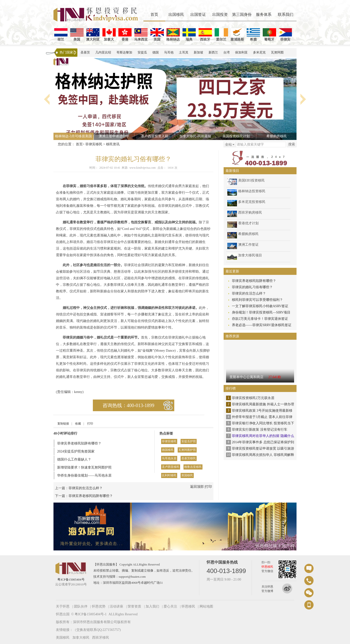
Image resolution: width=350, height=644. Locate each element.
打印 (90, 424)
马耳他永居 (169, 458)
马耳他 (169, 52)
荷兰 (61, 35)
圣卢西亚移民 (171, 467)
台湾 (227, 52)
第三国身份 (242, 14)
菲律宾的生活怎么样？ (86, 488)
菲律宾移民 (94, 144)
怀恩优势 (99, 606)
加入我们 (152, 606)
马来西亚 (141, 35)
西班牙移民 (101, 638)
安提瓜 (142, 52)
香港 (125, 35)
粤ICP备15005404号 (71, 579)
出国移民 (176, 14)
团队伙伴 (81, 606)
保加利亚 (241, 52)
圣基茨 (85, 52)
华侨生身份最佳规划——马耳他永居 (84, 475)
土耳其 (184, 52)
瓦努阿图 (277, 52)
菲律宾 (285, 35)
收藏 (78, 424)
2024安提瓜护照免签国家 (76, 451)
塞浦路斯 (237, 35)
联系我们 (286, 14)
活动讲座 (116, 606)
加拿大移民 (81, 638)
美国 (77, 35)
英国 (157, 35)
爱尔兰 (221, 35)
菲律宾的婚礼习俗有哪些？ (252, 287)
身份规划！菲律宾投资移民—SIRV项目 (261, 312)
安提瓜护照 (189, 441)
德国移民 (168, 450)
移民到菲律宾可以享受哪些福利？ (257, 300)
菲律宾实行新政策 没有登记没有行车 (260, 430)
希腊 (253, 35)
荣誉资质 (134, 606)
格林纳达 (173, 35)
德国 (156, 52)
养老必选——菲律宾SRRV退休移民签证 (262, 325)
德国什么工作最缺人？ (74, 459)
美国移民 (63, 638)
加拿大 (109, 35)
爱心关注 (170, 606)
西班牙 (205, 35)
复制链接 (63, 424)
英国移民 (187, 475)
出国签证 (198, 14)
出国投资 (220, 14)
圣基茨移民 (189, 458)
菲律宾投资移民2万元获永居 (253, 398)
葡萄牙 (269, 35)
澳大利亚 (93, 35)
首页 (154, 14)
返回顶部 (197, 487)
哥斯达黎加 (124, 52)
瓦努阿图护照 (187, 450)
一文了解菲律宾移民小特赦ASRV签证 (260, 306)
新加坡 (198, 52)
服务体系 (264, 14)
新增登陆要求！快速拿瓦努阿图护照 (84, 467)
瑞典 (189, 35)
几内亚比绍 (103, 52)
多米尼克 (259, 52)
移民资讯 (113, 144)
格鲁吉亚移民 (193, 467)
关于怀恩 (63, 606)
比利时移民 (169, 475)
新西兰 (213, 52)
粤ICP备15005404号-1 (91, 614)
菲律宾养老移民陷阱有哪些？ (79, 443)
